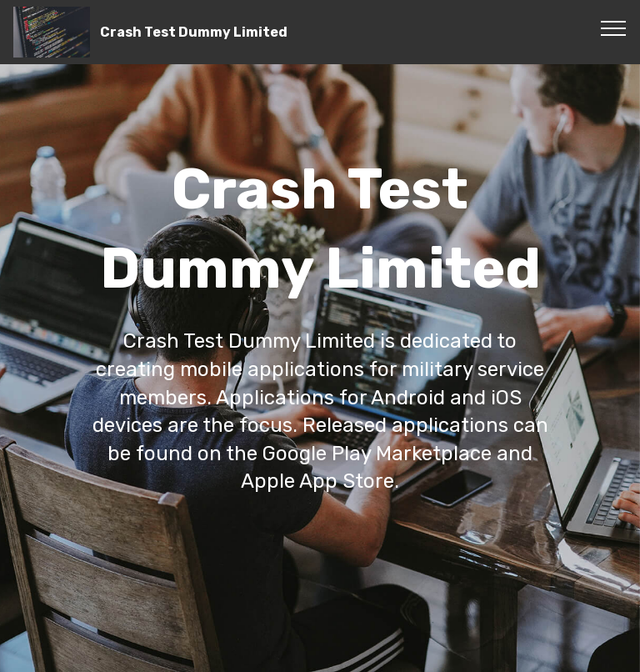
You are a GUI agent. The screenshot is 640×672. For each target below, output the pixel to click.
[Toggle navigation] (614, 28)
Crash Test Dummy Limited (194, 32)
